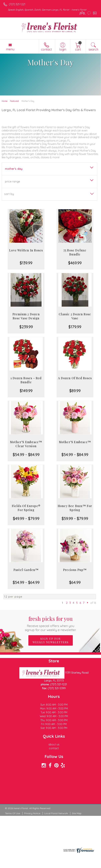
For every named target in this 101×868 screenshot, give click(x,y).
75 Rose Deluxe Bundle (75, 252)
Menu (10, 49)
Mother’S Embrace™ (75, 442)
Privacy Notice (32, 813)
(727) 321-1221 (17, 4)
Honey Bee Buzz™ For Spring (75, 508)
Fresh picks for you (50, 623)
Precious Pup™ (75, 570)
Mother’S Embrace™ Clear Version (26, 444)
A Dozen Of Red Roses (75, 378)
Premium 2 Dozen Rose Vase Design (26, 316)
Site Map (77, 813)
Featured (14, 101)
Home (5, 101)
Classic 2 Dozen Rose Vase (75, 316)
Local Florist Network (56, 813)
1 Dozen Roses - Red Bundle (26, 380)
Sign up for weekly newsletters (51, 640)
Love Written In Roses (26, 250)
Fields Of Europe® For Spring (26, 508)
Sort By (9, 194)
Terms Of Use (13, 813)
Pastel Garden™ (26, 570)
